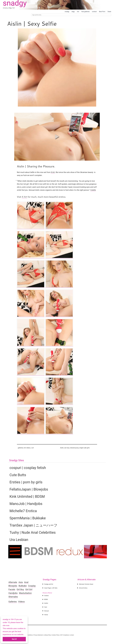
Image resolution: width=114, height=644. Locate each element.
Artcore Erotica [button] (82, 588)
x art (32, 448)
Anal (26, 582)
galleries (20, 448)
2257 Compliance (65, 635)
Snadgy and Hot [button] (47, 584)
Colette (93, 190)
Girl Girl (29, 589)
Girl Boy (20, 589)
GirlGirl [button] (45, 603)
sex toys (67, 448)
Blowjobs (13, 586)
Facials (12, 589)
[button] (57, 137)
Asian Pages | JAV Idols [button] (50, 588)
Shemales (13, 597)
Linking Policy (47, 635)
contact (94, 12)
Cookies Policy (56, 635)
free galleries (85, 12)
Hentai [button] (45, 615)
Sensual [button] (45, 611)
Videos (21, 602)
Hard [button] (44, 607)
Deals (109, 12)
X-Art (53, 172)
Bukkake (23, 586)
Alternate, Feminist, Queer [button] (85, 584)
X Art (24, 197)
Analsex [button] (45, 596)
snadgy (67, 12)
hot (78, 12)
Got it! (14, 639)
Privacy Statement (38, 635)
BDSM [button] (45, 599)
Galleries (13, 602)
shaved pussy (74, 448)
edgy (73, 12)
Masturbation (25, 593)
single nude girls (84, 448)
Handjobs (13, 593)
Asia (21, 582)
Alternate (13, 582)
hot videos (27, 448)
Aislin (62, 448)
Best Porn (102, 12)
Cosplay (32, 586)
